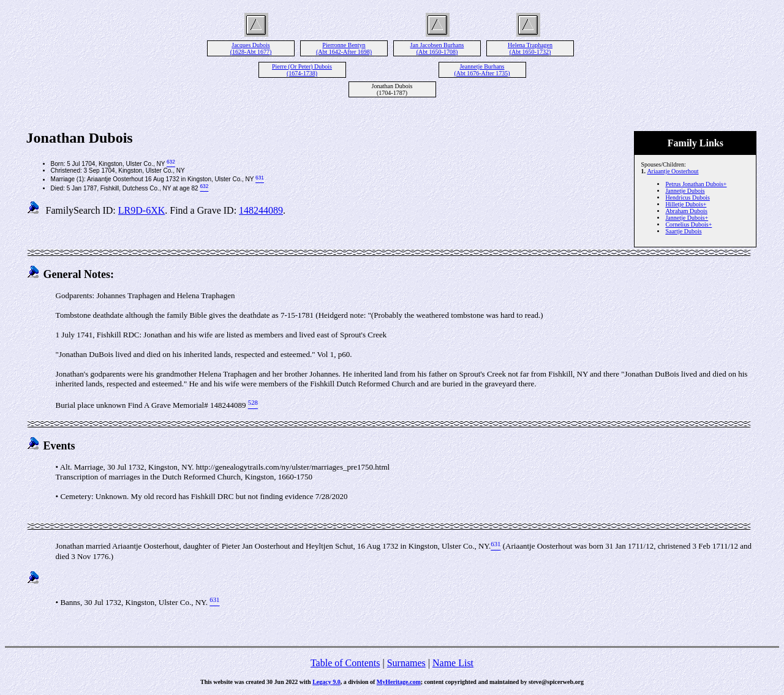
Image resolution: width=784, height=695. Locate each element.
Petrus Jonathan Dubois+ (696, 184)
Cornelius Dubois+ (688, 224)
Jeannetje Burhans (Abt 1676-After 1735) (482, 70)
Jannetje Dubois (685, 191)
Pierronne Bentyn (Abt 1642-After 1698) (344, 48)
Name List (453, 663)
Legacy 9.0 (326, 682)
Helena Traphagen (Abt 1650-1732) (530, 48)
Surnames (406, 663)
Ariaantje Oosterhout (673, 171)
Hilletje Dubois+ (686, 204)
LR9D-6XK (141, 210)
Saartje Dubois (683, 231)
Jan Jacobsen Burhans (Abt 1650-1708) (437, 48)
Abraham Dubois (686, 211)
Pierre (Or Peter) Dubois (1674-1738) (302, 70)
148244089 (261, 210)
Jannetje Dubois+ (687, 218)
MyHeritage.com (399, 682)
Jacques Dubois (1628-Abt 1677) (251, 48)
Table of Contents (345, 663)
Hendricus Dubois (688, 197)
